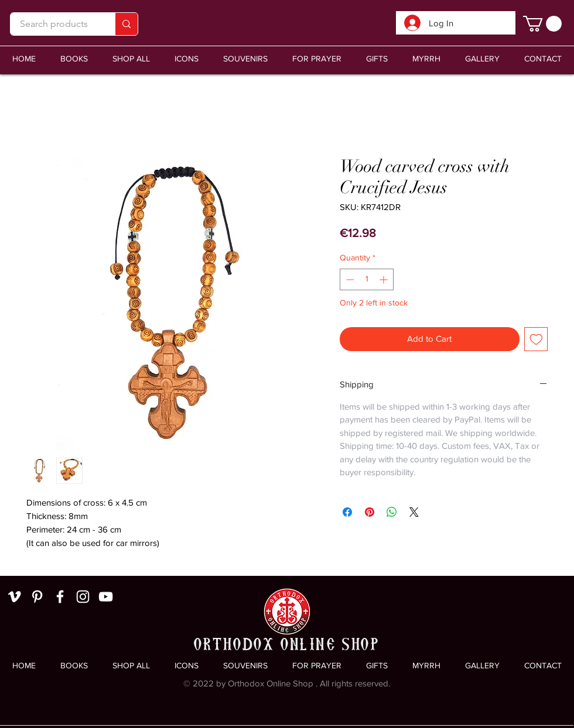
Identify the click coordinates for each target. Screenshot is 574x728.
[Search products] (54, 24)
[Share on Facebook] (347, 512)
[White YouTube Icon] (106, 597)
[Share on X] (414, 512)
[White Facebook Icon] (60, 597)
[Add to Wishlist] (536, 339)
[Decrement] (349, 279)
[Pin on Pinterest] (370, 512)
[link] (542, 24)
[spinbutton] (367, 279)
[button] (245, 59)
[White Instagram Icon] (83, 597)
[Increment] (385, 279)
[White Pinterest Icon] (37, 597)
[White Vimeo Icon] (14, 597)
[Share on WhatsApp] (392, 512)
